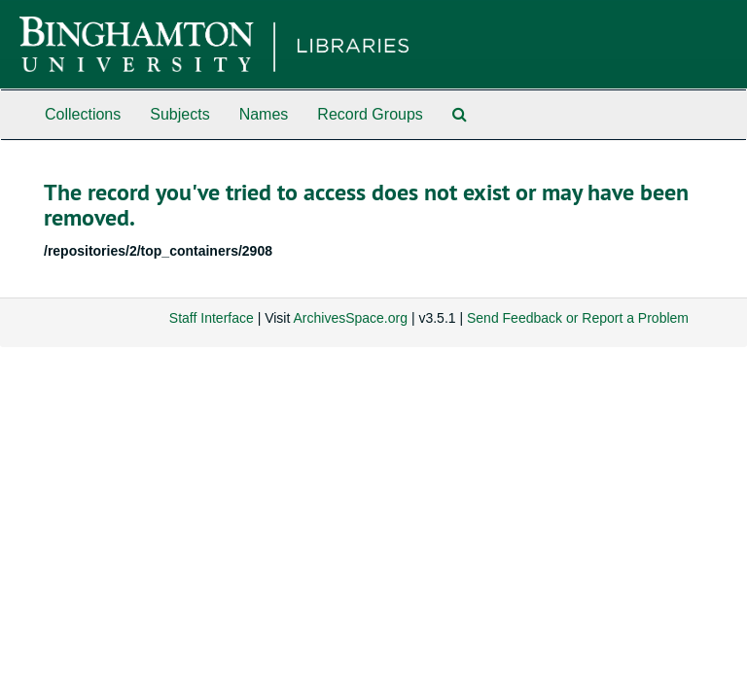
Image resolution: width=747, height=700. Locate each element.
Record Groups (370, 114)
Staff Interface (212, 318)
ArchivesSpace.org (350, 318)
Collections (83, 114)
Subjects (179, 114)
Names (264, 114)
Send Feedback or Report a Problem (578, 318)
